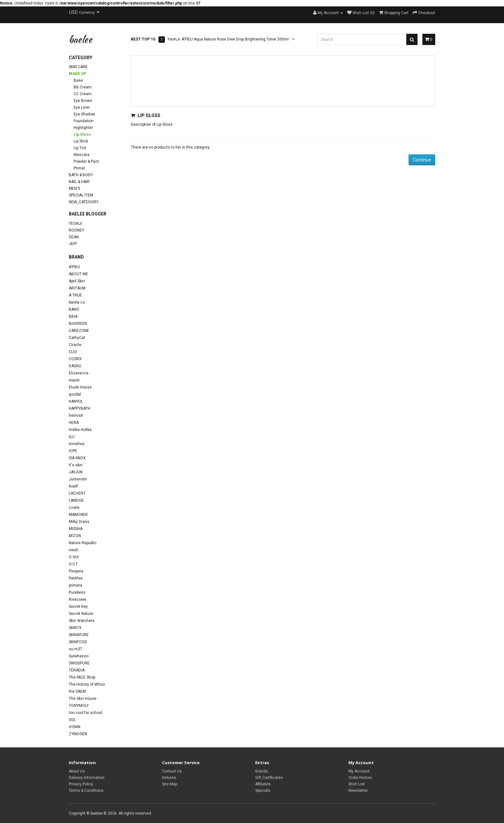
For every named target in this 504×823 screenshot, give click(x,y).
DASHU (75, 366)
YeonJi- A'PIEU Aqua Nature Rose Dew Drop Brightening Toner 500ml (228, 39)
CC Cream (83, 94)
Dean (74, 237)
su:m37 (76, 649)
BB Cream (83, 87)
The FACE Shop (82, 677)
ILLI (72, 437)
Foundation (84, 121)
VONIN (75, 727)
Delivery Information (87, 778)
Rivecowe (77, 599)
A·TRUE (75, 295)
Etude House (80, 387)
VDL (72, 720)
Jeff (73, 244)
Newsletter (358, 791)
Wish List (357, 784)
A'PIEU (74, 267)
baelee (81, 39)
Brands (262, 771)
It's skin (76, 465)
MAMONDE (78, 515)
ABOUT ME (78, 274)
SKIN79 (75, 628)
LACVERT (77, 493)
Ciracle (75, 345)
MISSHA (76, 529)
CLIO (73, 352)
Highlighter (83, 128)
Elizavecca (79, 373)
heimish (76, 416)
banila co (77, 302)
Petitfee (76, 578)
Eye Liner (82, 107)
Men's (74, 188)
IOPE (73, 451)
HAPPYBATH (80, 408)
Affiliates (263, 784)
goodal (75, 394)
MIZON (75, 536)
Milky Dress (79, 522)
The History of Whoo (87, 684)
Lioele (74, 508)
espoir (74, 380)
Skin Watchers (82, 621)
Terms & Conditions (86, 791)
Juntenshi (78, 479)
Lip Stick (81, 141)
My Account (359, 771)
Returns (169, 778)
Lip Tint (80, 148)
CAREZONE (79, 331)
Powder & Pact (86, 161)
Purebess (77, 592)
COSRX (75, 359)
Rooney (76, 230)
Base (78, 80)
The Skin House (83, 699)
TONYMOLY (79, 706)
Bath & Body (81, 175)
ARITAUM (77, 288)
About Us (77, 771)
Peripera (76, 571)
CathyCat (77, 338)
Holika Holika (80, 430)
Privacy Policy (81, 784)
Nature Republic (83, 543)
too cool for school (85, 713)
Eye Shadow (84, 114)
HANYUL (76, 401)
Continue (422, 160)
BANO (74, 309)
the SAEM (77, 691)
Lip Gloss (82, 134)
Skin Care (78, 67)
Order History (360, 778)
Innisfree (77, 444)
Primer (79, 168)
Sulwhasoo (79, 656)
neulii (74, 550)
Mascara (81, 155)
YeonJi (75, 224)
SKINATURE (79, 635)
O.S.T (73, 564)
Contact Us (172, 771)
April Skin (77, 281)
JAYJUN (76, 472)
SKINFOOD (78, 642)
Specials (263, 791)
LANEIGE (76, 500)
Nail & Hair (79, 182)
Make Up (77, 74)
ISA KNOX (77, 458)
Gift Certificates (269, 778)
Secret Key (78, 607)
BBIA (73, 316)
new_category (84, 202)
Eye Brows (83, 101)
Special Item (81, 195)
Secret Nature (81, 614)
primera (76, 585)
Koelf (73, 486)
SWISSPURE (79, 663)
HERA (74, 423)
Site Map (170, 784)
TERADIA (77, 670)
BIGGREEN (78, 324)
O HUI (74, 557)
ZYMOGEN (78, 734)
